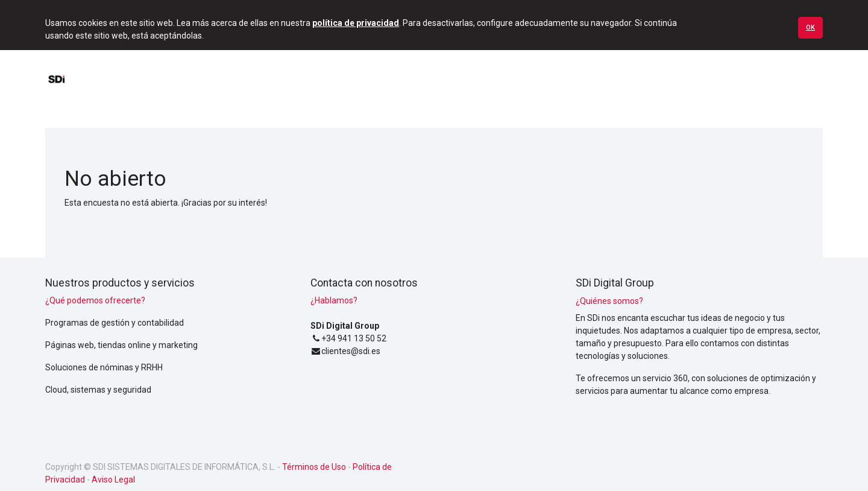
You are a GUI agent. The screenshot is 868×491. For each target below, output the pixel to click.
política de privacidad (356, 23)
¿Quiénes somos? (609, 301)
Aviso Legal (113, 480)
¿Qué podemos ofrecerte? (95, 300)
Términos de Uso (314, 467)
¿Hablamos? (334, 300)
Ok (810, 27)
